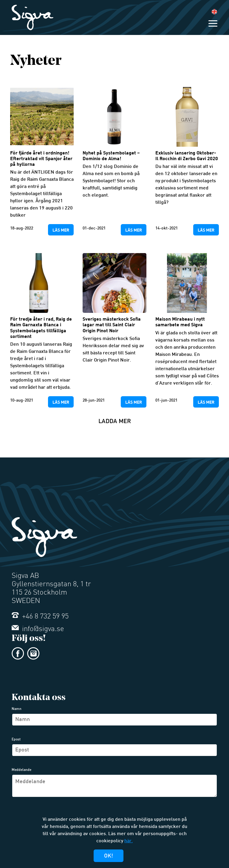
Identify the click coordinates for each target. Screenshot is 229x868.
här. (129, 841)
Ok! (109, 856)
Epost (16, 740)
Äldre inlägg (13, 454)
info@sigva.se (38, 629)
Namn (17, 709)
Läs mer (61, 230)
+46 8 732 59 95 (40, 617)
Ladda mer (115, 422)
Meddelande (21, 770)
